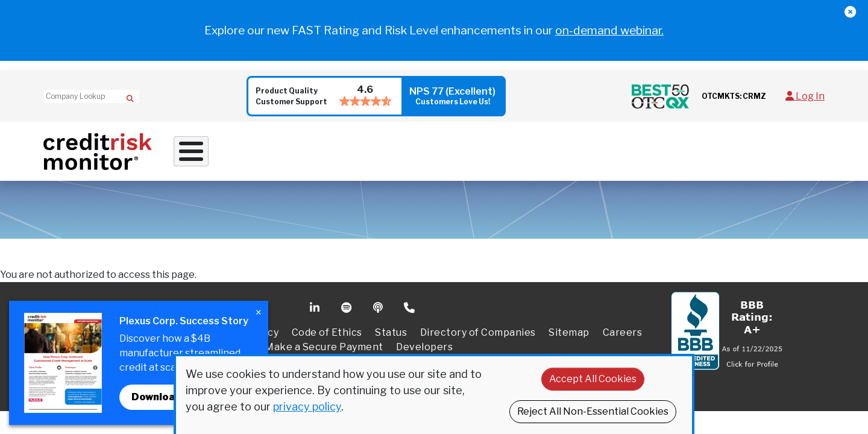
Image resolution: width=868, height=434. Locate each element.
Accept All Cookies (593, 379)
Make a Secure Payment (324, 340)
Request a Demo (780, 147)
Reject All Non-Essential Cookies (593, 411)
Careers (623, 325)
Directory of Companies (478, 325)
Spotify (348, 301)
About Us (689, 147)
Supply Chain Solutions (487, 147)
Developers (424, 340)
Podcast (379, 301)
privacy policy (307, 407)
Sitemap (569, 325)
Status (391, 325)
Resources (605, 147)
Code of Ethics (327, 325)
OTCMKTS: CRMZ (734, 96)
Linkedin (316, 301)
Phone (410, 301)
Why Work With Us (232, 147)
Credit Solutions (355, 147)
